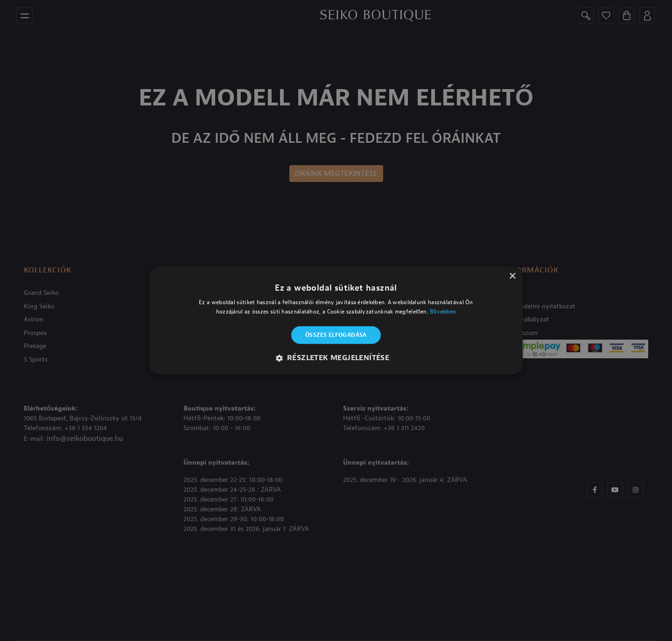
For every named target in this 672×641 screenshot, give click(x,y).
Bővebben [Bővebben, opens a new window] (443, 312)
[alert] (336, 320)
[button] (336, 358)
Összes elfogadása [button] (336, 335)
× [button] (512, 276)
